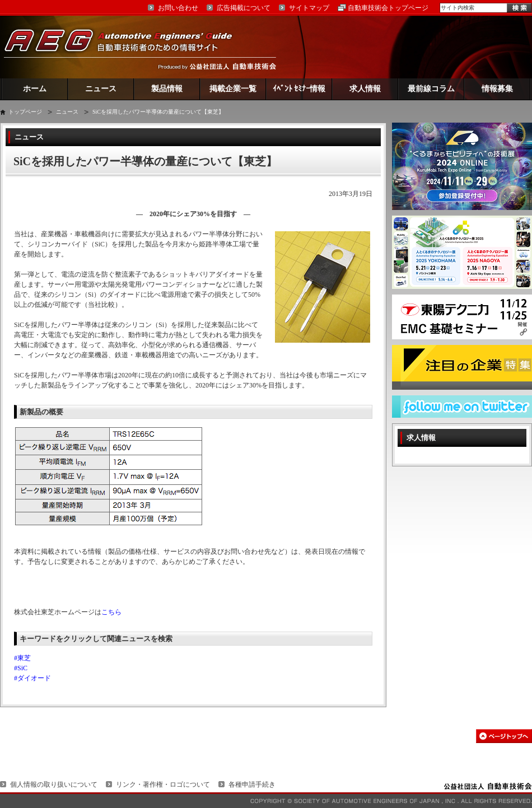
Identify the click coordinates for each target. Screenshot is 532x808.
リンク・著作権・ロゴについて (163, 784)
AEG (125, 47)
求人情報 (365, 89)
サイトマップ (309, 8)
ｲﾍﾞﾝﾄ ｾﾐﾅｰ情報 (299, 89)
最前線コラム (431, 89)
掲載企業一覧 (233, 89)
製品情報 (167, 89)
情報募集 (497, 89)
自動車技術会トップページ (388, 8)
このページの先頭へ (504, 736)
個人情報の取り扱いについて (54, 784)
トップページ (25, 112)
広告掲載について (244, 8)
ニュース (101, 89)
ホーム (35, 89)
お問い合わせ (178, 8)
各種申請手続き (252, 784)
